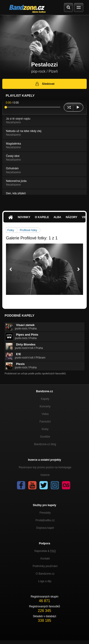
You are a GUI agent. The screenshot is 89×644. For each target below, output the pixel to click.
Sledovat (45, 84)
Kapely (45, 399)
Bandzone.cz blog (45, 444)
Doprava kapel (45, 528)
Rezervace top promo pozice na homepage (45, 467)
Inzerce (45, 475)
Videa (45, 414)
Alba (57, 217)
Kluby (45, 429)
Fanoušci (45, 422)
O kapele (42, 217)
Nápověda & (45, 551)
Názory (72, 217)
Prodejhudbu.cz (45, 520)
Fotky (11, 230)
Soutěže (45, 437)
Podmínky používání (45, 566)
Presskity (45, 513)
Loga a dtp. (45, 581)
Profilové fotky (28, 230)
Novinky (24, 217)
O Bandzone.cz (45, 574)
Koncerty (45, 406)
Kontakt (45, 559)
